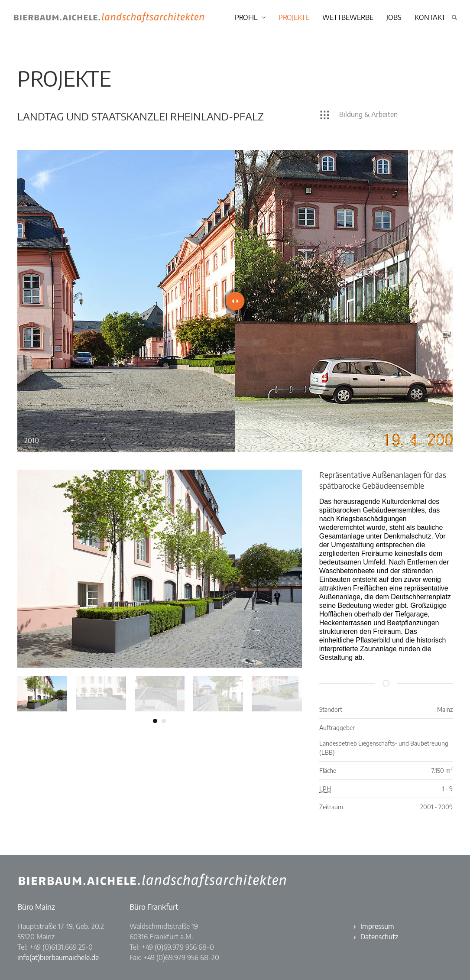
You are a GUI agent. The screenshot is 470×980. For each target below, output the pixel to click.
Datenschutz (379, 937)
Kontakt (430, 17)
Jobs (394, 17)
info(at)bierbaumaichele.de (58, 957)
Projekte (294, 17)
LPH (325, 789)
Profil (246, 17)
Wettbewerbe (348, 17)
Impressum (377, 926)
